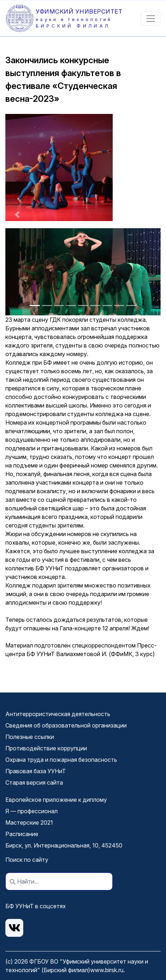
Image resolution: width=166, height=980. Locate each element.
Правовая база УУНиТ (36, 771)
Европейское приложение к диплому (56, 800)
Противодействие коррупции (46, 748)
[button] (17, 215)
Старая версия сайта (34, 782)
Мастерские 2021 (29, 822)
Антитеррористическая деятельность (58, 714)
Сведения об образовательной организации (66, 725)
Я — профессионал (31, 811)
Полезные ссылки (30, 737)
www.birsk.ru (107, 970)
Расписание (22, 834)
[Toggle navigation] (151, 19)
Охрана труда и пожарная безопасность (61, 760)
